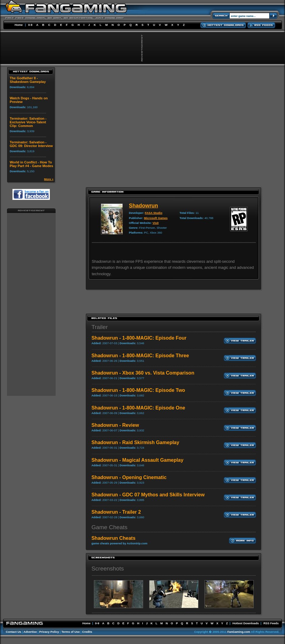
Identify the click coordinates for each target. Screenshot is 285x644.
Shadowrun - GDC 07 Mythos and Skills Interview (148, 495)
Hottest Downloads (246, 623)
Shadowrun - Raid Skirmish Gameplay (135, 442)
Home (19, 25)
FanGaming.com (239, 632)
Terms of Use (70, 632)
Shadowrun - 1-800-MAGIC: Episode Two (138, 390)
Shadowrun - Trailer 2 (116, 512)
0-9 (30, 25)
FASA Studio (154, 213)
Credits (87, 632)
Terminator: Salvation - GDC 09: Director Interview (31, 144)
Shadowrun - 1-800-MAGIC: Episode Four (139, 338)
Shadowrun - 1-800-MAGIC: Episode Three (140, 356)
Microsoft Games (156, 218)
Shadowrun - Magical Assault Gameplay (137, 460)
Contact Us (14, 632)
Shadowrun (143, 206)
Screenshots (108, 569)
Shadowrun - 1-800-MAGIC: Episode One (138, 408)
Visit (156, 223)
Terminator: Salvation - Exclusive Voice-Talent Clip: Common (28, 122)
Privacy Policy (49, 632)
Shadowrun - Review (115, 425)
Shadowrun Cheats (113, 538)
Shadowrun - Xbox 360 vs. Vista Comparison (143, 373)
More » (49, 179)
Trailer (100, 327)
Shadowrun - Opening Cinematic (129, 477)
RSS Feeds (271, 623)
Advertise (30, 632)
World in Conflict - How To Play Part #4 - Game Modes (31, 164)
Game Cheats (109, 527)
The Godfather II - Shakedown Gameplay (28, 80)
